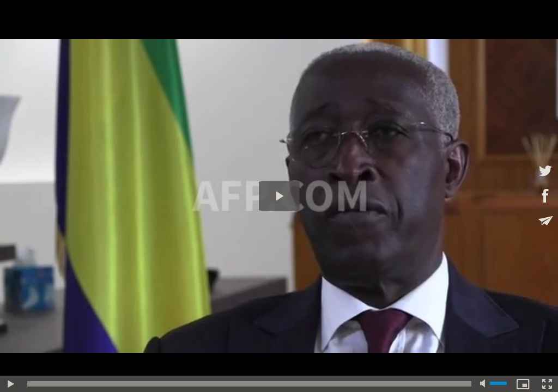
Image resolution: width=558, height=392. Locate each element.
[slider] (249, 384)
